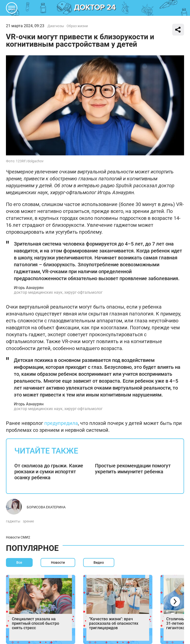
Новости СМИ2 (18, 537)
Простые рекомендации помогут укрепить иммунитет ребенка (133, 469)
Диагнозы (56, 26)
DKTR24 (95, 8)
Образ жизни (77, 26)
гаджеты (13, 521)
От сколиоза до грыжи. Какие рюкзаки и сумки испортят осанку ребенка (49, 472)
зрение (28, 521)
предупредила (60, 423)
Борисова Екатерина (46, 507)
